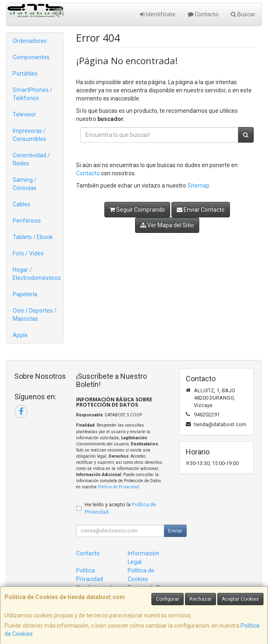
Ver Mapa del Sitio (167, 225)
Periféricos (27, 221)
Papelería (25, 294)
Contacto (203, 14)
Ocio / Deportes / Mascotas (35, 315)
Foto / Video (28, 253)
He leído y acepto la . (120, 508)
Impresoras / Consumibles (29, 135)
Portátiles (25, 74)
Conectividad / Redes (31, 159)
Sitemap (198, 186)
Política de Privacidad (118, 487)
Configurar (168, 599)
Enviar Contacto (201, 210)
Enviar (175, 531)
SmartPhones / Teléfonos (33, 94)
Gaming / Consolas (25, 184)
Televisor (24, 114)
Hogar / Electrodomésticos (37, 274)
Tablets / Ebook (33, 237)
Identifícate (158, 14)
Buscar (243, 14)
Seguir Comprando (137, 210)
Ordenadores (30, 41)
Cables (21, 204)
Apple (20, 335)
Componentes (31, 57)
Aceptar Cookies (240, 599)
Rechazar (200, 599)
